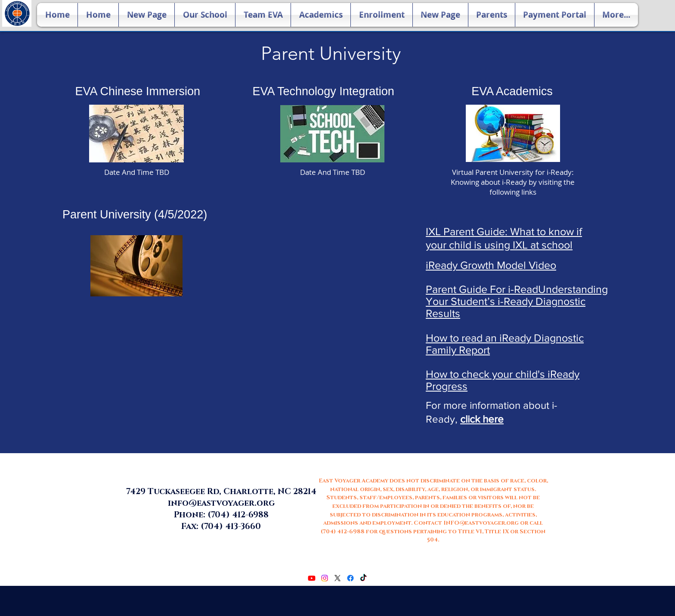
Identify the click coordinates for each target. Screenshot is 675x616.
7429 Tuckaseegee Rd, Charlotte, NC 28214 (221, 492)
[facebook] (350, 578)
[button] (205, 15)
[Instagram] (325, 578)
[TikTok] (363, 578)
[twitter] (337, 578)
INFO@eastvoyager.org (481, 523)
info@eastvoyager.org (221, 503)
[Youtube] (312, 578)
